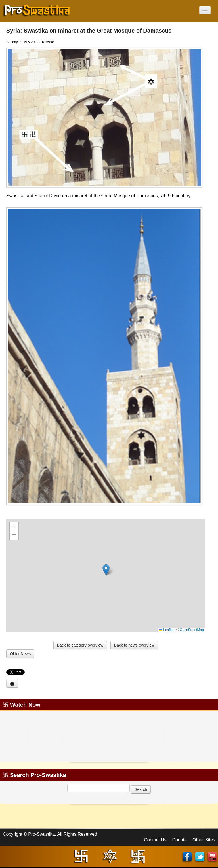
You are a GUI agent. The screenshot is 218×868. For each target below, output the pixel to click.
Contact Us (155, 840)
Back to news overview (134, 645)
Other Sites (204, 840)
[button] (106, 570)
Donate (179, 840)
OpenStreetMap (192, 630)
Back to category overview (80, 645)
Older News (20, 654)
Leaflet (166, 630)
